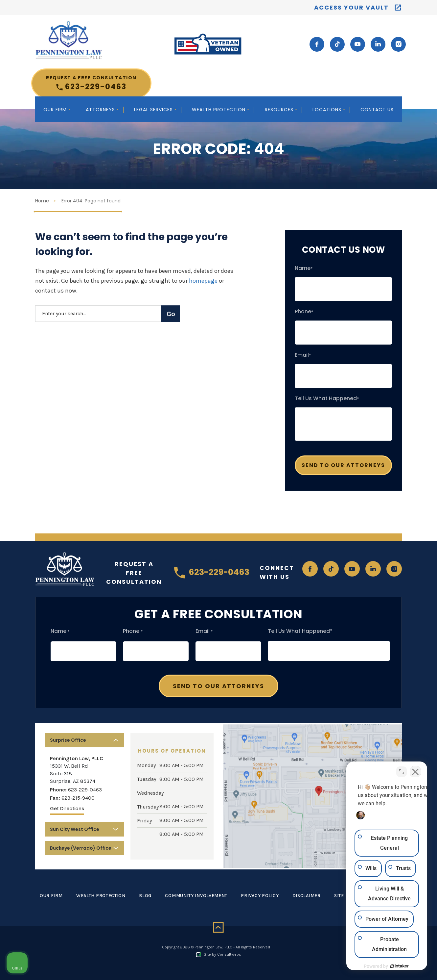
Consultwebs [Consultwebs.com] (229, 954)
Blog (145, 896)
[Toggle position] (402, 770)
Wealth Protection (219, 110)
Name (304, 268)
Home (42, 201)
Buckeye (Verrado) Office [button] (81, 848)
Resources (280, 110)
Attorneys (101, 110)
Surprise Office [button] (68, 740)
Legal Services (154, 110)
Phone (304, 312)
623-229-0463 (91, 83)
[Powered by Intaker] (381, 966)
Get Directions (67, 809)
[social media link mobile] (317, 44)
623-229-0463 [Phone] (85, 790)
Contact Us (377, 110)
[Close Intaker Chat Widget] (415, 770)
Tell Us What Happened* (300, 631)
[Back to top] (219, 928)
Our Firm (56, 110)
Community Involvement (196, 896)
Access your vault (351, 7)
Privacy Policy (260, 896)
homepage (203, 281)
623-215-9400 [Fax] (78, 798)
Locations (328, 110)
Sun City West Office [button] (75, 829)
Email (303, 355)
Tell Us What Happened (327, 399)
